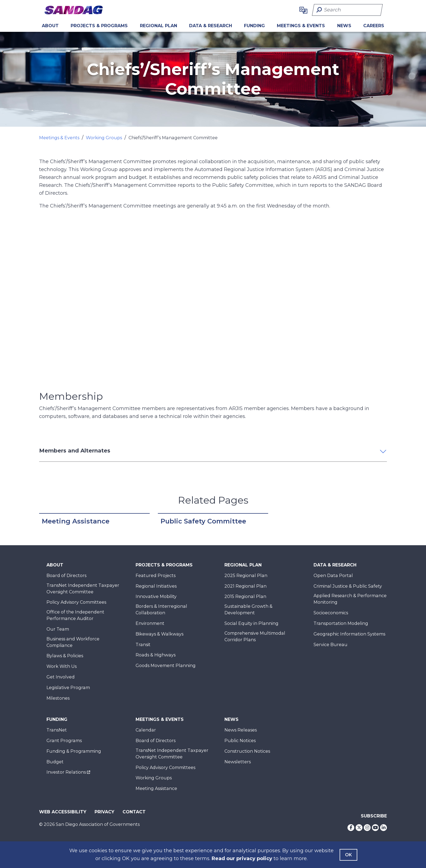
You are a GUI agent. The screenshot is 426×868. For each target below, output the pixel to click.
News (344, 26)
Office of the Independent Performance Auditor (75, 615)
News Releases (241, 730)
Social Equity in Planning (251, 623)
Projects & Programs (99, 26)
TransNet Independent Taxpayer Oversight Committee (83, 589)
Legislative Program (68, 688)
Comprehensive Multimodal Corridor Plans (255, 636)
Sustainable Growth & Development (248, 610)
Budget (55, 762)
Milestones (58, 698)
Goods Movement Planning (166, 666)
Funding (254, 26)
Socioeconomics (331, 613)
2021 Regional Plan (245, 586)
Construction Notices (247, 751)
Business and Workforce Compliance (73, 642)
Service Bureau (331, 645)
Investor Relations (66, 772)
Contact (134, 812)
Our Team (58, 629)
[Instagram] (367, 828)
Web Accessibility (63, 812)
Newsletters (238, 762)
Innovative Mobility (156, 596)
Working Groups (104, 138)
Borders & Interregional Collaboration (161, 610)
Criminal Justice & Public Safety (348, 586)
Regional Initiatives (156, 586)
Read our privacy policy (242, 858)
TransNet (57, 730)
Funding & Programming (74, 751)
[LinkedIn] (383, 828)
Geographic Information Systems (349, 634)
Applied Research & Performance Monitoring (350, 599)
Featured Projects (156, 576)
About (50, 26)
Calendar (146, 730)
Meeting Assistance (76, 521)
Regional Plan (243, 565)
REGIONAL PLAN (159, 26)
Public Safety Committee (203, 521)
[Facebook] (351, 828)
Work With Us (62, 666)
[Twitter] (359, 828)
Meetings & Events (301, 26)
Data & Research (211, 26)
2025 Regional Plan (246, 576)
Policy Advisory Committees (76, 602)
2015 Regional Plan (245, 596)
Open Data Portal (333, 576)
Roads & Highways (156, 655)
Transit (143, 645)
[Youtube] (375, 828)
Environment (150, 623)
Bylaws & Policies (65, 656)
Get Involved (61, 677)
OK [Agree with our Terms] (348, 855)
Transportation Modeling (341, 623)
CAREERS (374, 26)
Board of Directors (66, 576)
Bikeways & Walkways (159, 634)
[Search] (347, 10)
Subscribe (374, 816)
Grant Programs (64, 741)
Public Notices (240, 741)
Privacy (104, 812)
